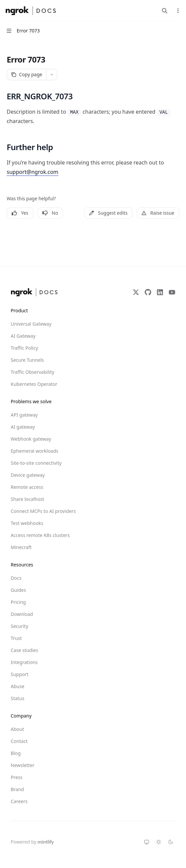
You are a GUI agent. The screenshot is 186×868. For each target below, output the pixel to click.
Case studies (24, 650)
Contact (19, 741)
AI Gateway (23, 336)
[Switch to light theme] (159, 842)
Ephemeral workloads (35, 451)
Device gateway (28, 475)
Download (22, 614)
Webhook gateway (31, 439)
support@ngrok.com (33, 172)
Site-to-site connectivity (35, 463)
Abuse (18, 686)
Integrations (24, 662)
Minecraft (21, 547)
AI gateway (23, 427)
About (17, 729)
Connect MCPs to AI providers (35, 511)
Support (20, 674)
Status (18, 698)
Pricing (18, 602)
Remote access (27, 487)
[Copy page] (26, 75)
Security (20, 626)
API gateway (24, 415)
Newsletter (23, 765)
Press (17, 777)
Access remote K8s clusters (35, 535)
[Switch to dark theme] (171, 842)
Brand (17, 789)
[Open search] (165, 11)
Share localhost (27, 499)
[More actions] (177, 11)
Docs (16, 578)
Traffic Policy (24, 348)
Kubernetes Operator (34, 384)
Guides (18, 590)
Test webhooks (27, 523)
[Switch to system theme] (147, 842)
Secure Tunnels (27, 360)
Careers (19, 801)
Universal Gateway (31, 324)
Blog (16, 753)
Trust (16, 638)
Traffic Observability (33, 372)
